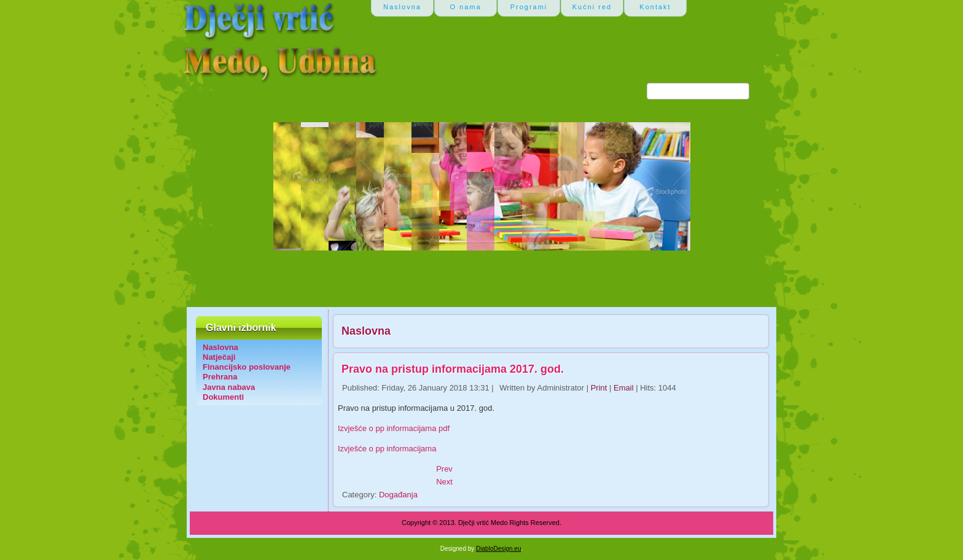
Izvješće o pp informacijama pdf (394, 428)
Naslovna (220, 347)
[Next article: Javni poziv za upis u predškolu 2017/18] (444, 482)
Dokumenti (223, 397)
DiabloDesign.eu (498, 549)
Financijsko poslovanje (247, 367)
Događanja (398, 495)
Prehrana (220, 377)
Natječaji (219, 357)
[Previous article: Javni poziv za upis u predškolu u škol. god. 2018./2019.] (444, 469)
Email (625, 388)
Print (600, 388)
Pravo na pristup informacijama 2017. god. (453, 369)
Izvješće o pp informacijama (387, 449)
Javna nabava (229, 387)
